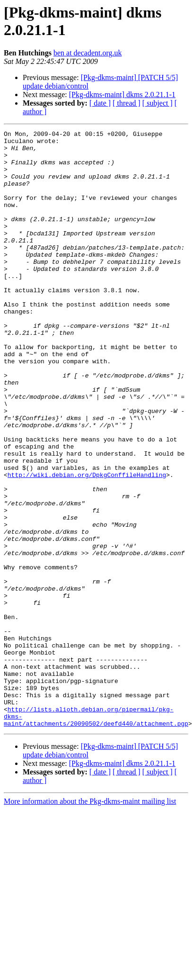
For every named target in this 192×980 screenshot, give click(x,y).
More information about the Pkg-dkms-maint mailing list (90, 904)
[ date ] (100, 103)
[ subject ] (157, 103)
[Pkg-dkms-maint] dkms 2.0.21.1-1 (122, 94)
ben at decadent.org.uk (88, 53)
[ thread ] (127, 103)
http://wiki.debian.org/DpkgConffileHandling (87, 536)
